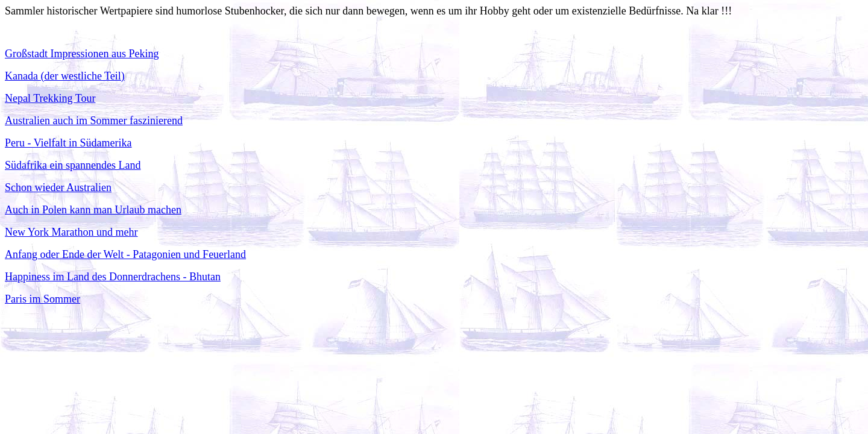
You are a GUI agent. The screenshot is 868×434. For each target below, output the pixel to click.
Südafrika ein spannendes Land (73, 165)
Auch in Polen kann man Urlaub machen (93, 210)
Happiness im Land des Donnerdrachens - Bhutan (113, 277)
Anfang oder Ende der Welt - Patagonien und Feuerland (125, 254)
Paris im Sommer (42, 299)
